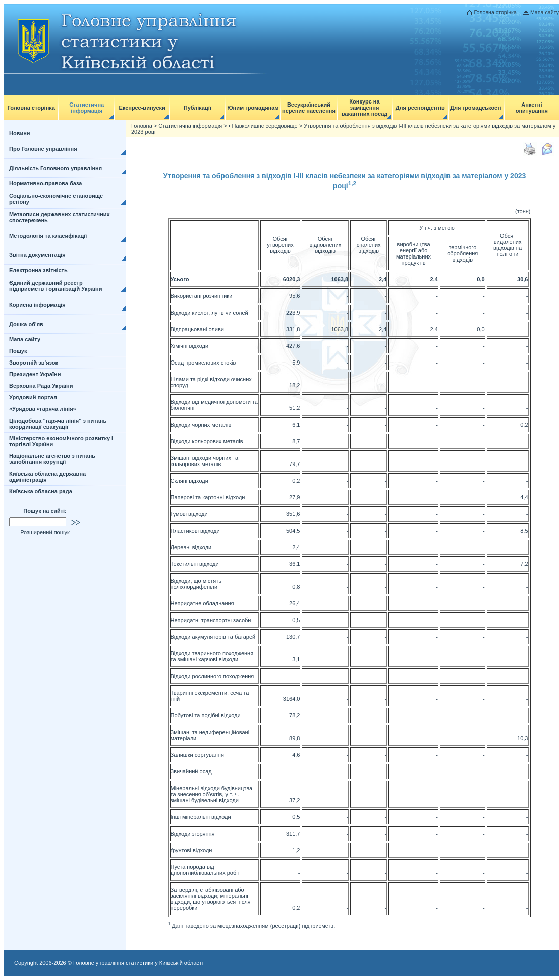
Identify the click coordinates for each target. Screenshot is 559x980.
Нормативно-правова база (45, 183)
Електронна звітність (38, 270)
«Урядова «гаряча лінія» (43, 409)
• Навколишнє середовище (263, 126)
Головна (142, 126)
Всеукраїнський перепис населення (309, 108)
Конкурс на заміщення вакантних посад (365, 108)
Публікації (198, 108)
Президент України (35, 374)
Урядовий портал (33, 397)
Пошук (18, 351)
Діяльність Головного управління (55, 168)
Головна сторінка (495, 12)
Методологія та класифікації (48, 236)
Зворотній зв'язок (34, 363)
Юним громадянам (253, 108)
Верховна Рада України (41, 386)
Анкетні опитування (532, 108)
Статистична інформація (87, 108)
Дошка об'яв (26, 324)
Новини (20, 133)
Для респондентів (420, 108)
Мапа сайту (545, 12)
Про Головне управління (43, 149)
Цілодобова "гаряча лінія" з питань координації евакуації (58, 424)
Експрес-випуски (142, 108)
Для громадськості (476, 108)
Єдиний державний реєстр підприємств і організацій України (56, 286)
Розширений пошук (45, 532)
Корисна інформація (37, 305)
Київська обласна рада (41, 491)
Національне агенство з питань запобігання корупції (52, 459)
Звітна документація (37, 255)
